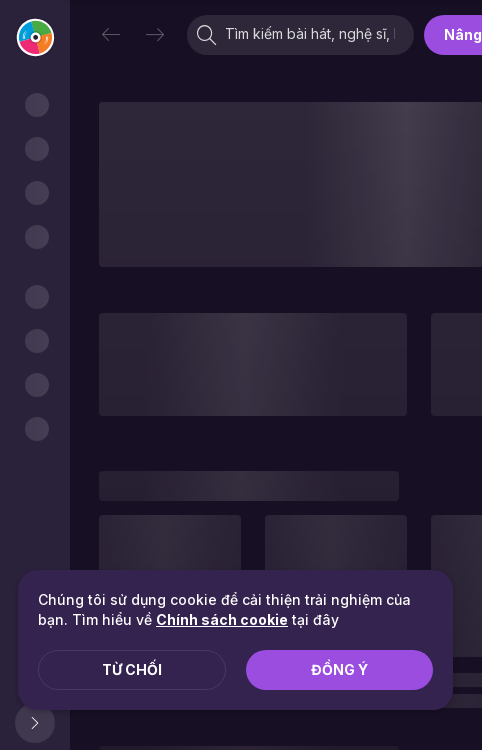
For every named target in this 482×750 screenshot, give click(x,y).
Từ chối (132, 669)
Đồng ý (339, 669)
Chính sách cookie (222, 619)
